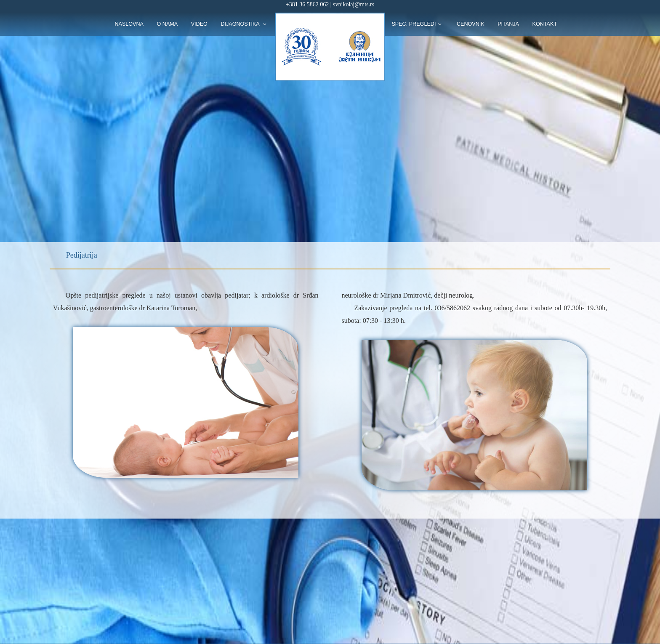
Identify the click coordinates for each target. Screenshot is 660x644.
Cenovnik (471, 24)
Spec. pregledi (414, 24)
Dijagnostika (241, 24)
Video (199, 24)
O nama (168, 24)
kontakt (545, 24)
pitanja (508, 24)
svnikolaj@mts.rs (354, 4)
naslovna (129, 24)
